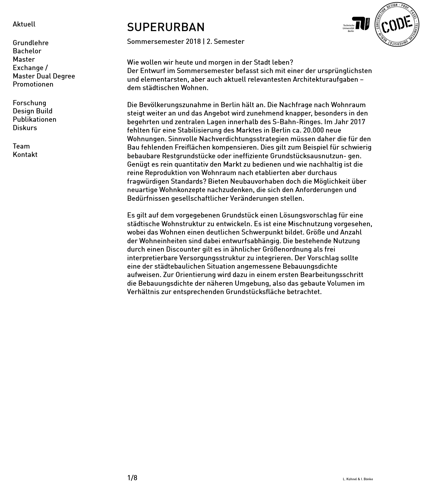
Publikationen (35, 120)
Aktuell (24, 25)
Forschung (29, 103)
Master (24, 60)
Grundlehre (31, 43)
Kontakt (25, 155)
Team (21, 147)
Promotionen (33, 85)
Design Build (33, 111)
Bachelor (27, 51)
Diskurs (25, 128)
